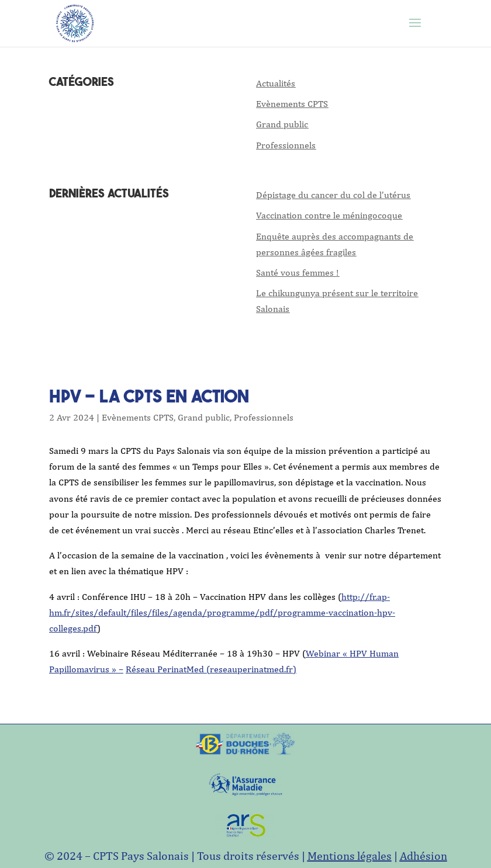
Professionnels (286, 145)
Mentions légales (350, 855)
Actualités (276, 83)
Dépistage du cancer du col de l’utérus (333, 195)
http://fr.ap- (366, 597)
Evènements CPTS (292, 104)
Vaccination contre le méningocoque (329, 215)
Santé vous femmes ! (298, 272)
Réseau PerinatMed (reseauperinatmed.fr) (211, 669)
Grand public (282, 124)
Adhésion (423, 855)
